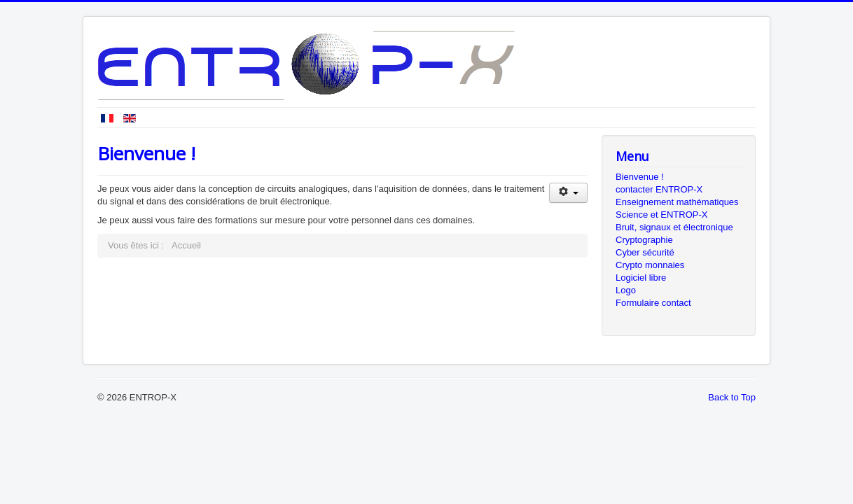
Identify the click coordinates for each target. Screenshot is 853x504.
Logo (626, 290)
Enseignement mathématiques (677, 202)
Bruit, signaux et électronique (674, 227)
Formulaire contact (653, 303)
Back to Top (732, 397)
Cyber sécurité (645, 252)
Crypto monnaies (650, 265)
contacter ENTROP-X (659, 189)
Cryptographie (644, 240)
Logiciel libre (641, 278)
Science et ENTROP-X (662, 215)
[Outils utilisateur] (568, 193)
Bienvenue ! (640, 177)
